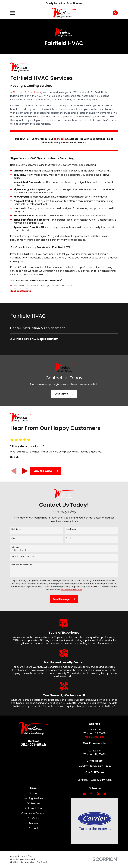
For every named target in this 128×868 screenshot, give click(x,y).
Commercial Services (33, 814)
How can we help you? (22, 565)
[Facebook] (91, 794)
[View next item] (25, 471)
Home (33, 794)
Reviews (33, 824)
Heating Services (33, 799)
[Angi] (105, 794)
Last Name (71, 530)
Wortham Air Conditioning (28, 92)
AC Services (33, 804)
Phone (14, 539)
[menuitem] (64, 329)
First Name (16, 530)
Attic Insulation (33, 809)
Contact (33, 829)
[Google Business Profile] (84, 794)
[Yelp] (98, 794)
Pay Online (33, 819)
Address (15, 548)
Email (69, 539)
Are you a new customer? (23, 557)
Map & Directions (95, 737)
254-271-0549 (33, 745)
